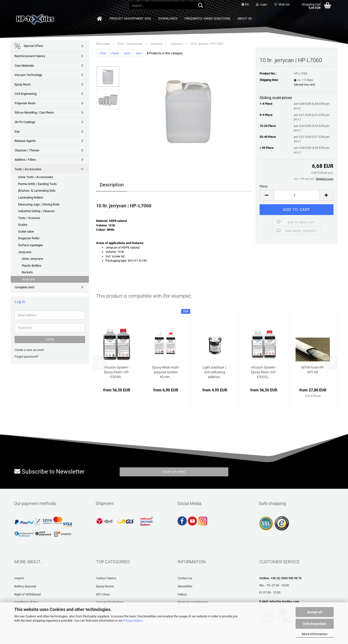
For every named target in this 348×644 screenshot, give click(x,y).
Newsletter (185, 586)
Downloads (168, 18)
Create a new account (29, 350)
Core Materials (24, 66)
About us (245, 18)
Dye (17, 132)
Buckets (27, 272)
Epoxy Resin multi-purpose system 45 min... (166, 372)
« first (102, 53)
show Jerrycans (32, 259)
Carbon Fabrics (106, 578)
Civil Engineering (26, 94)
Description (112, 185)
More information (315, 634)
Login (50, 339)
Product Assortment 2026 (130, 18)
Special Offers (29, 46)
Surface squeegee (31, 245)
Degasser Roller (29, 238)
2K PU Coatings (25, 122)
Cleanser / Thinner (27, 150)
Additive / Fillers (25, 160)
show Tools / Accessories (36, 177)
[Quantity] (297, 195)
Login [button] (262, 5)
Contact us (185, 578)
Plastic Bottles (31, 266)
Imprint (19, 578)
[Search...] (200, 6)
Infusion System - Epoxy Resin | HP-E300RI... (117, 372)
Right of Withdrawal (28, 594)
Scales (23, 225)
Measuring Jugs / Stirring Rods (39, 204)
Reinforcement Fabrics (30, 56)
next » (128, 53)
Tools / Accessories (28, 169)
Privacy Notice (133, 621)
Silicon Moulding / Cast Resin (34, 112)
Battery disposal (25, 586)
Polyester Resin (25, 103)
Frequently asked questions (207, 18)
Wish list (282, 5)
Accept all (315, 612)
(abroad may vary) (304, 85)
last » (140, 53)
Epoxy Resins (105, 586)
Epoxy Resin (23, 84)
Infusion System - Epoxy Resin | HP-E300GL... (264, 372)
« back (115, 53)
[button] (245, 5)
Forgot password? (27, 357)
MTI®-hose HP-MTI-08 (313, 370)
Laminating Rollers (31, 197)
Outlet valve (26, 232)
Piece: (264, 186)
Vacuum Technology (28, 75)
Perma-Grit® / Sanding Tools (37, 184)
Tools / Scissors (29, 218)
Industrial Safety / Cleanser (36, 211)
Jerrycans (25, 252)
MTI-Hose (103, 594)
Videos (182, 594)
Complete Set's (25, 287)
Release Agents (25, 141)
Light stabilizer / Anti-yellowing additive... (215, 372)
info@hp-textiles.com (284, 602)
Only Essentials (315, 624)
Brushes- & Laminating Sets (37, 191)
